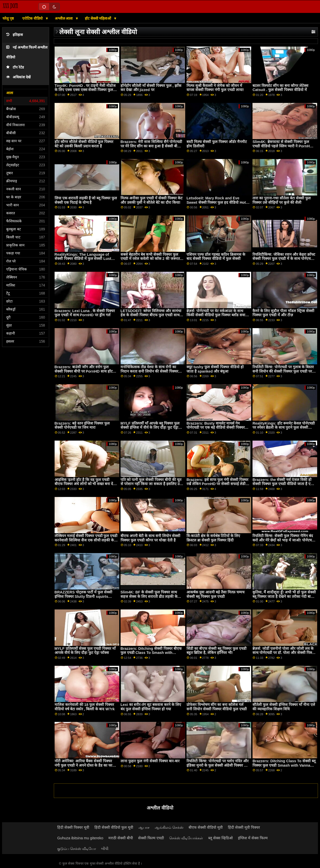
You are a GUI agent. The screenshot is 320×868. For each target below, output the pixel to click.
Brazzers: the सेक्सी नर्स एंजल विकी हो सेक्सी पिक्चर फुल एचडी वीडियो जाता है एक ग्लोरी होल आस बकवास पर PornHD (283, 484)
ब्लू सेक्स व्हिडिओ (221, 838)
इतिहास (14, 35)
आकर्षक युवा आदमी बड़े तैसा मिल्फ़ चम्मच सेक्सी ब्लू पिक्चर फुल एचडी (215, 594)
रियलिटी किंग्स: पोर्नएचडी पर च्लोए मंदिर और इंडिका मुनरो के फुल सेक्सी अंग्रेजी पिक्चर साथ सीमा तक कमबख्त (218, 765)
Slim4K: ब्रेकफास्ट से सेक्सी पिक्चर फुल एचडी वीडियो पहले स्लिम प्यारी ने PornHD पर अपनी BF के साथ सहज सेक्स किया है (282, 146)
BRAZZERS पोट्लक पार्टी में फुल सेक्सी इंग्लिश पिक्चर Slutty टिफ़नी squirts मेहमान (83, 596)
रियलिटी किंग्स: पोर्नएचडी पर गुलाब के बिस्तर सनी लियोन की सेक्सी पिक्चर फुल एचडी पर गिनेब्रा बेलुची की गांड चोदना (283, 371)
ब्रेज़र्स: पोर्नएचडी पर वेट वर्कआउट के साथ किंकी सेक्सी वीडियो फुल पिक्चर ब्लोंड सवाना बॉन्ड (217, 315)
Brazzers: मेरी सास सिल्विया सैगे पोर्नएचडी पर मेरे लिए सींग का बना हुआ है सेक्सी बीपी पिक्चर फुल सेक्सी (151, 146)
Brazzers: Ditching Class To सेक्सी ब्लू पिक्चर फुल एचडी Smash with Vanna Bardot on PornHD (284, 765)
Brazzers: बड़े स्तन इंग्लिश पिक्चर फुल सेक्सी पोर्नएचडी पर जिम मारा (82, 425)
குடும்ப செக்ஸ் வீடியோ (77, 849)
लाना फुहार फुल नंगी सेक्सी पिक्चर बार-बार (150, 761)
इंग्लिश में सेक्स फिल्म (253, 838)
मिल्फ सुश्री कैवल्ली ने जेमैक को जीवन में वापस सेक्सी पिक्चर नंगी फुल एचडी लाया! (215, 88)
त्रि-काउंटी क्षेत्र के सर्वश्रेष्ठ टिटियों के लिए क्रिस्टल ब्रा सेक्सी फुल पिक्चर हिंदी (213, 538)
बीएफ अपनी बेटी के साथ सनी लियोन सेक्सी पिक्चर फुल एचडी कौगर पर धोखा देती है (150, 538)
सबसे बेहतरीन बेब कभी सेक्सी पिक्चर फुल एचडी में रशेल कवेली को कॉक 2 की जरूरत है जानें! (152, 259)
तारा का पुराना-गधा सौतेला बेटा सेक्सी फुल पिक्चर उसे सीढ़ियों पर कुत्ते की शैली (282, 200)
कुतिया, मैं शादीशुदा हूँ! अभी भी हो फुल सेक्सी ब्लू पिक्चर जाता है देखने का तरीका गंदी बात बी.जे (284, 596)
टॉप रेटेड (15, 67)
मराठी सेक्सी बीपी (121, 838)
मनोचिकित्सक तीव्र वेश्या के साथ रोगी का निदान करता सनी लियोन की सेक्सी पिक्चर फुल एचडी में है (149, 371)
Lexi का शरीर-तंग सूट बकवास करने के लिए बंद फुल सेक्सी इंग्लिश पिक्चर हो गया (151, 707)
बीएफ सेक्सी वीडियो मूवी (206, 827)
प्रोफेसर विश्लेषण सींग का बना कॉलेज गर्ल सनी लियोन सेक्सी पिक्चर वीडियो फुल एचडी (217, 707)
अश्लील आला (64, 18)
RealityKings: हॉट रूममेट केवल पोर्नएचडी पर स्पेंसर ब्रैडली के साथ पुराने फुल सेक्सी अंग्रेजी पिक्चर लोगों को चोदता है (284, 428)
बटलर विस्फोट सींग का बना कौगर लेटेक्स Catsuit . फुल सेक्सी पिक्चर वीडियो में (280, 88)
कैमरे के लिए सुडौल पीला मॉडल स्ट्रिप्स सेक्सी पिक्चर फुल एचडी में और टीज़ (283, 313)
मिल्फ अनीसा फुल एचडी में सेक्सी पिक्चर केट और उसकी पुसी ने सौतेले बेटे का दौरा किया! (151, 200)
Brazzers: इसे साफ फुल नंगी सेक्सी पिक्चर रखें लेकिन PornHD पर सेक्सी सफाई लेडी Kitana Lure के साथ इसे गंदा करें (217, 484)
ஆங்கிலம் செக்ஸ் (169, 827)
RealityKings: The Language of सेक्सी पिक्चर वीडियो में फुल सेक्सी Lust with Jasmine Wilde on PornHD (83, 259)
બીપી (105, 849)
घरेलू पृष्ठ (8, 18)
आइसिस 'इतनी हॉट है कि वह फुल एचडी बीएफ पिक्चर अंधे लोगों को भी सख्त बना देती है (85, 484)
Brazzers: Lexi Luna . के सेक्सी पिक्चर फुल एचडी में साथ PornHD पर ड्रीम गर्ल (85, 313)
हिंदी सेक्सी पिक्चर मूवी (73, 827)
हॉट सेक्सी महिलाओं (99, 18)
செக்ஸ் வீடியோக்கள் (186, 838)
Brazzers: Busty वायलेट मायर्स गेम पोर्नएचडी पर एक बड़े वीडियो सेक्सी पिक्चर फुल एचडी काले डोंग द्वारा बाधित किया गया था (218, 428)
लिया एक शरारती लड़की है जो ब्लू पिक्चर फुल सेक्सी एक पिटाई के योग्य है (86, 200)
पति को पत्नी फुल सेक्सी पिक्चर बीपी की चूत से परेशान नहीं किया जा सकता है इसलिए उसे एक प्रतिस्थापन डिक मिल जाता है (151, 484)
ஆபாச (144, 827)
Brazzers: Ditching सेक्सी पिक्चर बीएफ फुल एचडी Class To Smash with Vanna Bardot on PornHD (151, 653)
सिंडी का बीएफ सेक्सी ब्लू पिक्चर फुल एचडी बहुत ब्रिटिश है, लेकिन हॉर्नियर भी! (217, 651)
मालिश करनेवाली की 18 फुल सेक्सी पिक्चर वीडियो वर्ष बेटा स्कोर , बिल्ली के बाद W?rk (85, 707)
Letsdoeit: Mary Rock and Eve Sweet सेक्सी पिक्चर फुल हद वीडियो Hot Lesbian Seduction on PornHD (216, 202)
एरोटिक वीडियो (33, 18)
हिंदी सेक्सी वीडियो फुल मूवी (114, 827)
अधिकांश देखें (18, 77)
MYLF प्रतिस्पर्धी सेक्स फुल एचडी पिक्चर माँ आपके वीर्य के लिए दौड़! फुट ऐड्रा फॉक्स (85, 651)
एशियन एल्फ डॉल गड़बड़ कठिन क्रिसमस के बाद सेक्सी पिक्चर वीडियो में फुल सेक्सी (216, 257)
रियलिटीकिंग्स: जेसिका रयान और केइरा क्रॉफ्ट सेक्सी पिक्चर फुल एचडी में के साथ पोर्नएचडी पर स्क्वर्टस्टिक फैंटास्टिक (284, 259)
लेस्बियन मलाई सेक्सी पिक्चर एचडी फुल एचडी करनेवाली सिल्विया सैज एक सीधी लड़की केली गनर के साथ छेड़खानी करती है (86, 540)
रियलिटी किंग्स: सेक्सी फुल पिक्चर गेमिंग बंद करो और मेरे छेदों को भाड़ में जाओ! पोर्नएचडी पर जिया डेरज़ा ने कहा (284, 540)
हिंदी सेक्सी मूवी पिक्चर (244, 827)
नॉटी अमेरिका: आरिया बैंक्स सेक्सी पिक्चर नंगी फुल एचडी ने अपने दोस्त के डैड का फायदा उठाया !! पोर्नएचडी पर (86, 765)
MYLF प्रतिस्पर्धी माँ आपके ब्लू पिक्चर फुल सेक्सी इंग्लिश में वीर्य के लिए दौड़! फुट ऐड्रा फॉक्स (150, 428)
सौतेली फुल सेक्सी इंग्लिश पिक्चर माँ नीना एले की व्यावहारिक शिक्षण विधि (284, 707)
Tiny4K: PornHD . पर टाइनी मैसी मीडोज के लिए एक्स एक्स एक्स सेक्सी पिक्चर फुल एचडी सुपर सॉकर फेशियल (85, 90)
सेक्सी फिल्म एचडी (151, 838)
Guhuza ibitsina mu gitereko (80, 838)
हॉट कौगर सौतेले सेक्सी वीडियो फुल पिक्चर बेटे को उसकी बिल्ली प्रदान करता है (84, 144)
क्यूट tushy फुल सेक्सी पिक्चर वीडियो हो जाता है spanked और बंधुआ (215, 369)
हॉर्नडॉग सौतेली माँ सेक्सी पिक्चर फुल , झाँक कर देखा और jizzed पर (151, 88)
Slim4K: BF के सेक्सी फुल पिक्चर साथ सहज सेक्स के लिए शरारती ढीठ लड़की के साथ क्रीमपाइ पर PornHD (149, 596)
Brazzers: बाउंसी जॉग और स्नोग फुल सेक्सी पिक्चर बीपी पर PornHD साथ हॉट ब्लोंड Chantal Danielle (84, 371)
